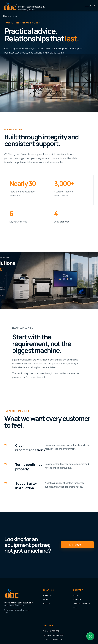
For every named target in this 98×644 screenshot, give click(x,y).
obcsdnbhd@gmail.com (53, 639)
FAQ (75, 608)
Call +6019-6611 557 (51, 631)
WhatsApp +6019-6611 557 (54, 635)
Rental (46, 599)
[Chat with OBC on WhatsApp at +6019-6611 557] (90, 636)
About (76, 595)
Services (46, 603)
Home (6, 16)
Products (47, 595)
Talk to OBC (77, 545)
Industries (77, 599)
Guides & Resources (82, 603)
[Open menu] (90, 6)
